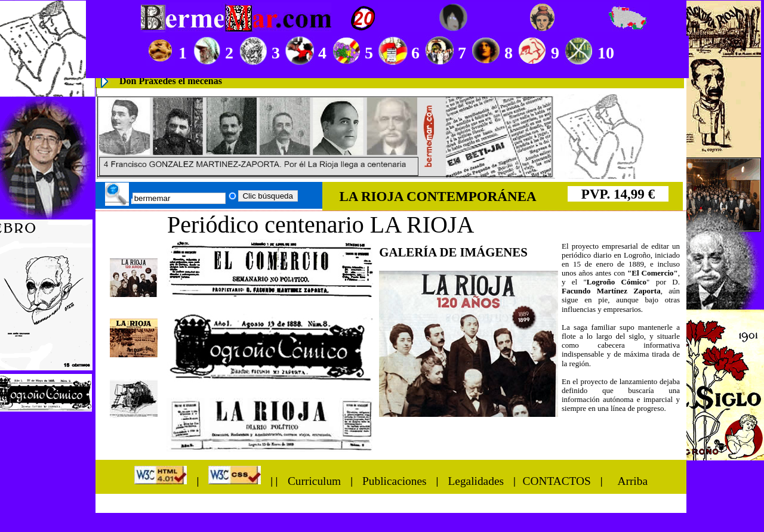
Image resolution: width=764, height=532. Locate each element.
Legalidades (476, 480)
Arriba (632, 480)
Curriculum (313, 480)
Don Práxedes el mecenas (171, 81)
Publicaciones (395, 480)
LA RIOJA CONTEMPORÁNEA (438, 196)
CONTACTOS (557, 480)
